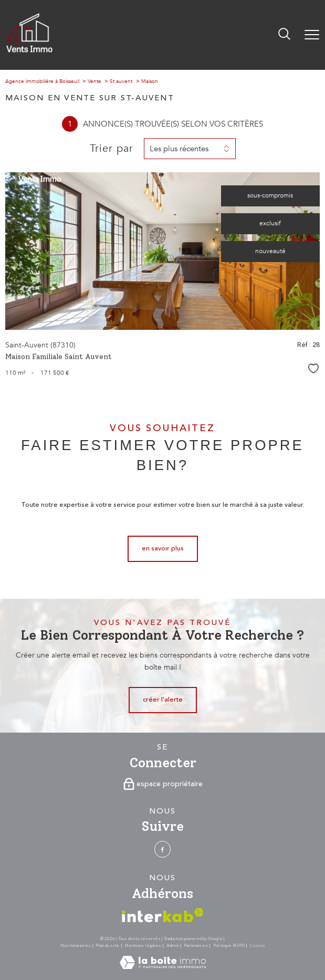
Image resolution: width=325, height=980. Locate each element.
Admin (173, 946)
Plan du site (107, 946)
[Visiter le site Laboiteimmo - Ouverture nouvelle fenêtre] (163, 967)
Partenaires (196, 946)
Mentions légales (143, 946)
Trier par (112, 149)
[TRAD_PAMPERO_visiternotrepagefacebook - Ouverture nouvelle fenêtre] (162, 849)
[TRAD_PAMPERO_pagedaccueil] (29, 51)
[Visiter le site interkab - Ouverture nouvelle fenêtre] (163, 915)
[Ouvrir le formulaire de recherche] (284, 35)
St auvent (121, 81)
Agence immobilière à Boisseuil (42, 81)
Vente (95, 81)
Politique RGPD (229, 946)
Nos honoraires (76, 946)
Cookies (257, 946)
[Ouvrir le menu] (312, 35)
